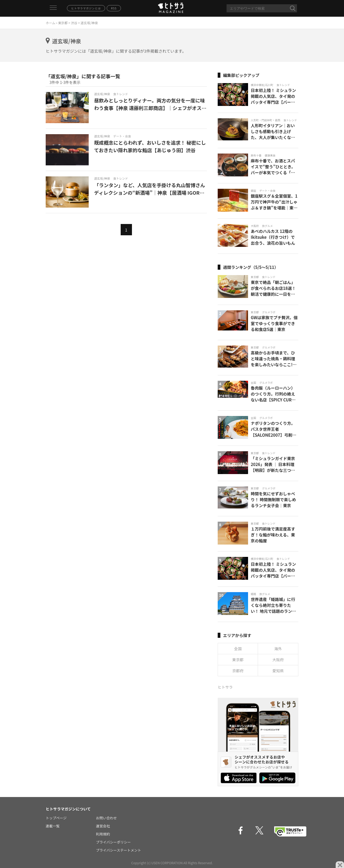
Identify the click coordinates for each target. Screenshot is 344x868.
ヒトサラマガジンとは (86, 8)
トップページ (56, 818)
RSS (114, 8)
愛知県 (278, 671)
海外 (278, 649)
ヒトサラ (225, 687)
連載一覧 (53, 826)
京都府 (238, 671)
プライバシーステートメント (119, 850)
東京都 (63, 23)
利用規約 (103, 834)
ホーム (51, 23)
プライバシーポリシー (113, 842)
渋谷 (74, 23)
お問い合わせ (106, 818)
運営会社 (103, 826)
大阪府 (278, 660)
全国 (238, 649)
